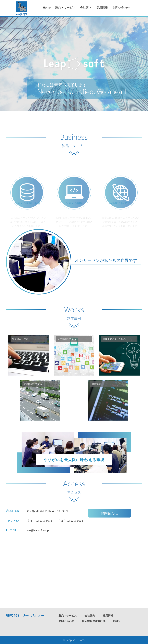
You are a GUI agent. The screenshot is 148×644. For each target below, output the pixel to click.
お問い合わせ (121, 8)
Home (47, 8)
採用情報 (102, 8)
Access (74, 487)
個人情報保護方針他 (94, 621)
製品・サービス (65, 8)
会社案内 (86, 8)
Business (74, 141)
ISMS (116, 621)
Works (74, 313)
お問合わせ (109, 513)
